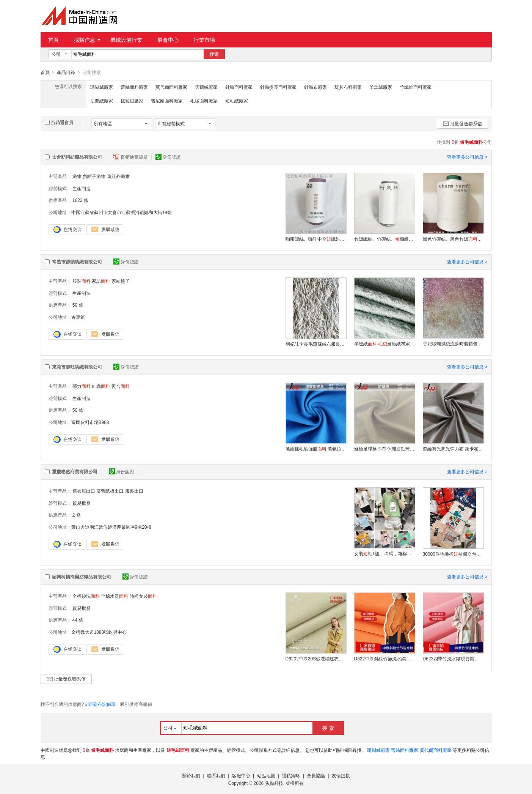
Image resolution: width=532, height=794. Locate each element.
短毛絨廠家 (237, 101)
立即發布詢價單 (100, 704)
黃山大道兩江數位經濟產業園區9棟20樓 (111, 527)
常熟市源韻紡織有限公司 (77, 262)
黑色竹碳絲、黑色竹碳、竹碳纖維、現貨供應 (453, 239)
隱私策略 (291, 775)
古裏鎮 (78, 317)
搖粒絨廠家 (132, 101)
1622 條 (80, 200)
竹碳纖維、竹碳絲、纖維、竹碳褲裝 (384, 239)
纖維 (77, 176)
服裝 (82, 281)
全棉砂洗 (86, 596)
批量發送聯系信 (462, 123)
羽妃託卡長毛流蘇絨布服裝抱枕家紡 (316, 344)
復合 (121, 386)
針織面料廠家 (239, 87)
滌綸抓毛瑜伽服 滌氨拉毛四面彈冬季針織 (316, 449)
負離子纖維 (94, 176)
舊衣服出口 (84, 491)
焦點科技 (274, 783)
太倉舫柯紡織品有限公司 (77, 157)
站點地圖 (266, 775)
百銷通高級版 (131, 157)
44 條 (78, 620)
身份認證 (168, 157)
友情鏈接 (341, 775)
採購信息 (87, 40)
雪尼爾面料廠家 (167, 101)
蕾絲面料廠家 (134, 87)
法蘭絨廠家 (102, 101)
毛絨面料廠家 (204, 101)
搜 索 (328, 728)
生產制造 (82, 188)
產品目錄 (66, 72)
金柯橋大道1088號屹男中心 (99, 632)
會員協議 (316, 775)
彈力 (82, 386)
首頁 (53, 40)
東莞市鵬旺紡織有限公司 (77, 367)
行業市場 (204, 40)
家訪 (101, 281)
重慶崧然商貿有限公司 (75, 471)
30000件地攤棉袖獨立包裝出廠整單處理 (453, 554)
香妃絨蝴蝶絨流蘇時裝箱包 (453, 343)
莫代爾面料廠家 (171, 87)
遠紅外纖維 (118, 176)
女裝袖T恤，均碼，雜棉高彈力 (384, 553)
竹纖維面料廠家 (416, 87)
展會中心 (168, 40)
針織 (101, 386)
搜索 (214, 54)
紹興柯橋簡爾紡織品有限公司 (82, 577)
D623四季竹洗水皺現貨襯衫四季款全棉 (453, 659)
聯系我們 (216, 775)
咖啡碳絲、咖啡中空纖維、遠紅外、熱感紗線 (316, 239)
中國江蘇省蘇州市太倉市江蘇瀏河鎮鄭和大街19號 (122, 212)
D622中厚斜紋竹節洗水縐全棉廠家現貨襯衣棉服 (384, 659)
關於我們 (191, 775)
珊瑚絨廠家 (102, 87)
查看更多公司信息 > (467, 157)
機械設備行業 (126, 40)
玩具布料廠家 (348, 87)
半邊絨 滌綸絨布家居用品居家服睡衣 (384, 343)
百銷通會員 (59, 122)
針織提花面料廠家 (278, 87)
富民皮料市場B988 (90, 422)
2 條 (77, 515)
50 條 (78, 305)
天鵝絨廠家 (206, 87)
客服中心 (241, 775)
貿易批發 (82, 503)
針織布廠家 (315, 87)
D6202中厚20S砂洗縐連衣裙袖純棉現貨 (316, 659)
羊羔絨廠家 (381, 87)
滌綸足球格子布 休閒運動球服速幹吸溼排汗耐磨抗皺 (384, 449)
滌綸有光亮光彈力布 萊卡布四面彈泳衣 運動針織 (453, 449)
